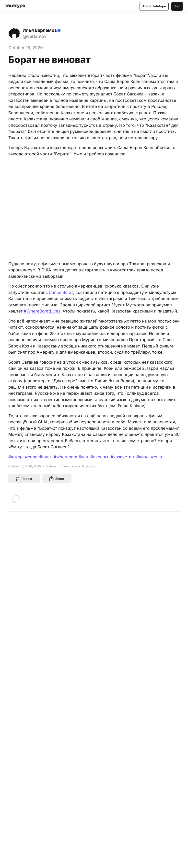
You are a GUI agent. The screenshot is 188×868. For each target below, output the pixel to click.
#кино (142, 457)
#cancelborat (38, 457)
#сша (157, 457)
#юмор (15, 457)
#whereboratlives (71, 457)
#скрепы (99, 457)
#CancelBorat (59, 292)
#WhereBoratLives (42, 311)
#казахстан (122, 457)
